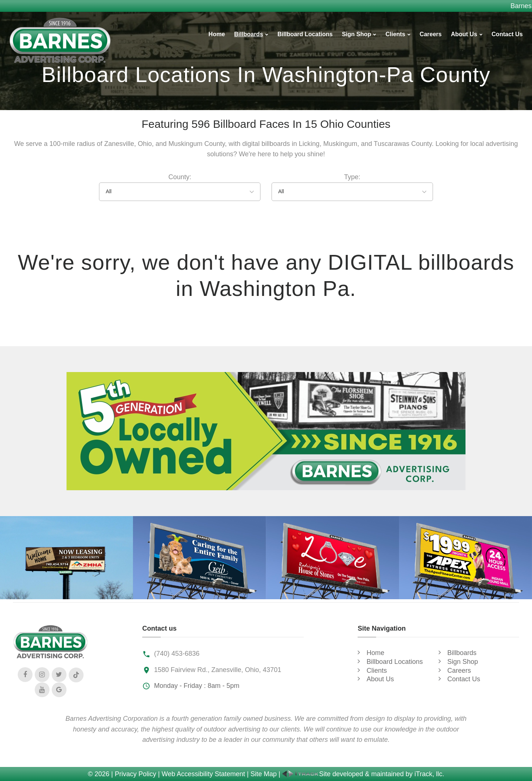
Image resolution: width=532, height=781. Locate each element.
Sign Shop (356, 34)
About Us (464, 34)
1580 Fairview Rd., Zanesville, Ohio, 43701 (218, 670)
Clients (395, 34)
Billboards (249, 34)
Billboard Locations (305, 34)
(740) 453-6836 (177, 654)
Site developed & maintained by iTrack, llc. (363, 774)
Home (216, 34)
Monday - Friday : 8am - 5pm (197, 686)
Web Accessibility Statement (204, 774)
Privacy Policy (136, 774)
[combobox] (180, 192)
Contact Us (507, 34)
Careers (431, 34)
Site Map (264, 774)
